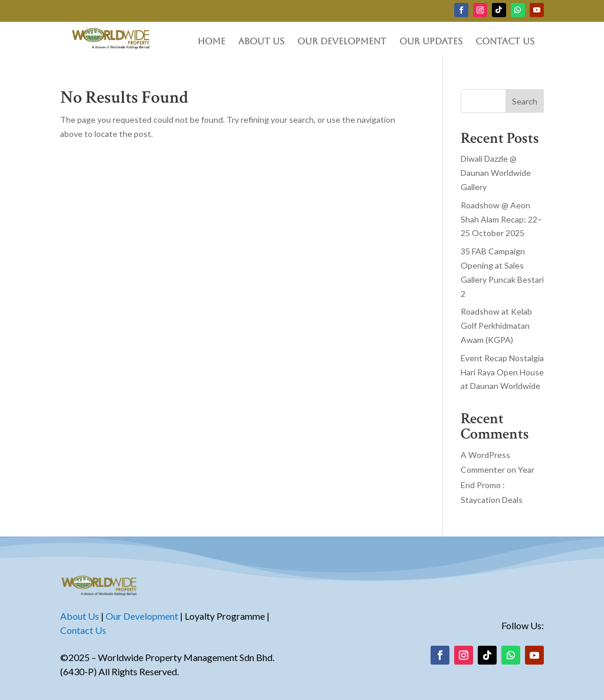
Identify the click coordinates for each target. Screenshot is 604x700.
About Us (261, 42)
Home (211, 42)
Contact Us (505, 42)
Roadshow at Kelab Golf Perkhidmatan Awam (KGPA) (496, 326)
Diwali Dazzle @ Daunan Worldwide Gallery (496, 173)
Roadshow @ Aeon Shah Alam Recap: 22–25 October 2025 (501, 219)
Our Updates (431, 42)
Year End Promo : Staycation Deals (498, 484)
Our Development (342, 42)
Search (525, 101)
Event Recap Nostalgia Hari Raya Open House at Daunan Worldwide (502, 372)
